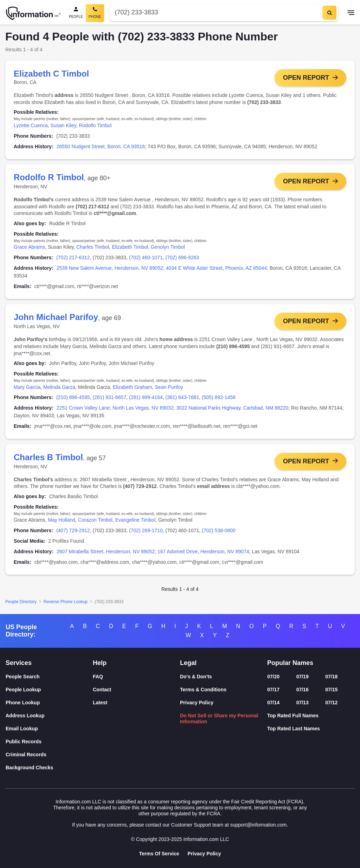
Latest (100, 703)
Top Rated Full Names (293, 716)
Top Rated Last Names (294, 729)
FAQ (98, 677)
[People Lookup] (49, 690)
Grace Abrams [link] (29, 247)
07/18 (331, 677)
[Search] (329, 13)
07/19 (303, 677)
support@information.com (259, 825)
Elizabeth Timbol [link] (130, 247)
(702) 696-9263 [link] (182, 258)
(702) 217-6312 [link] (73, 258)
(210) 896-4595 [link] (73, 398)
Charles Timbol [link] (93, 247)
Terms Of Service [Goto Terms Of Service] (159, 854)
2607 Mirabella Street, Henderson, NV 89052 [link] (106, 552)
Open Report (306, 78)
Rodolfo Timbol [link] (95, 125)
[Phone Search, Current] (95, 13)
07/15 (331, 690)
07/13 (303, 703)
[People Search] (76, 13)
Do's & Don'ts (196, 677)
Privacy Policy (197, 703)
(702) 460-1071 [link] (146, 258)
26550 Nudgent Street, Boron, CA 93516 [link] (101, 146)
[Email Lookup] (49, 729)
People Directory (21, 602)
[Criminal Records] (49, 755)
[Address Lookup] (49, 716)
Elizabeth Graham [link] (133, 387)
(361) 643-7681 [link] (182, 398)
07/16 (303, 690)
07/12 (331, 703)
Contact (102, 690)
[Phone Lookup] (49, 703)
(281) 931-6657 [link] (109, 398)
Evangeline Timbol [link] (135, 520)
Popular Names (290, 663)
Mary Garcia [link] (27, 387)
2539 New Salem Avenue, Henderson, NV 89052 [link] (110, 268)
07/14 (273, 703)
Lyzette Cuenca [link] (31, 125)
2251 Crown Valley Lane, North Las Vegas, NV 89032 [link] (115, 408)
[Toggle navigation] (351, 13)
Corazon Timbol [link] (95, 520)
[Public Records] (49, 742)
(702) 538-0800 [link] (219, 531)
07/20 (273, 677)
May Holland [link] (62, 520)
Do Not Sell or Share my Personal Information (219, 719)
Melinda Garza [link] (59, 387)
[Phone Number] (215, 12)
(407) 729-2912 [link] (73, 531)
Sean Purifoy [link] (169, 387)
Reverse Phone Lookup (66, 602)
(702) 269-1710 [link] (146, 531)
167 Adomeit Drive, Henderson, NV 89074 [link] (203, 552)
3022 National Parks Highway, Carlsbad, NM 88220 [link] (232, 408)
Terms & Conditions (203, 690)
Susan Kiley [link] (63, 125)
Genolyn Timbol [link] (168, 247)
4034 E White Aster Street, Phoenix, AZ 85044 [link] (216, 268)
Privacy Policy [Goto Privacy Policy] (204, 854)
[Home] (33, 13)
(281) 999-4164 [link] (146, 398)
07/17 (273, 690)
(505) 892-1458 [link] (219, 398)
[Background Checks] (49, 768)
